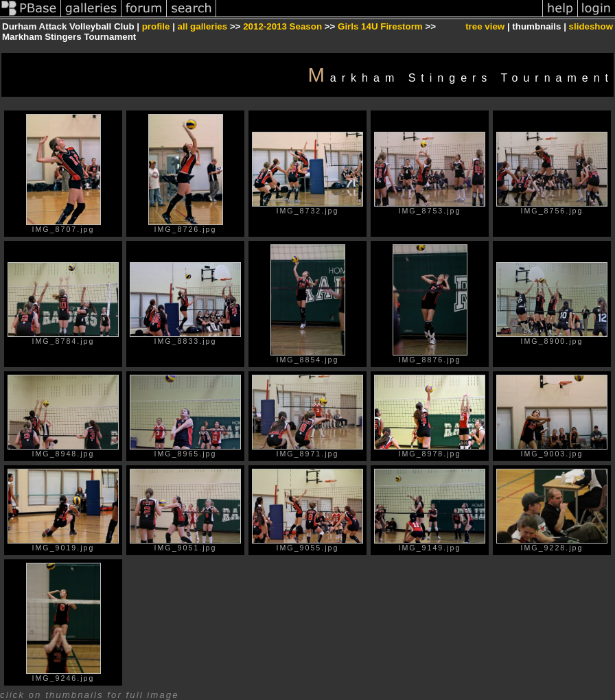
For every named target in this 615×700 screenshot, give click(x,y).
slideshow (591, 26)
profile (156, 26)
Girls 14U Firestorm (380, 26)
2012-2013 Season (282, 26)
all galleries (203, 26)
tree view (485, 26)
